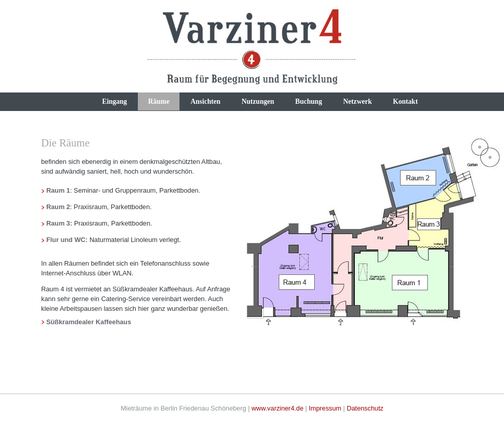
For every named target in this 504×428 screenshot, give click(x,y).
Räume (159, 101)
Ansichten (205, 101)
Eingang (115, 101)
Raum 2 (58, 207)
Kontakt (405, 101)
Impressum (325, 408)
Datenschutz (365, 408)
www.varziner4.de (277, 408)
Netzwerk (357, 101)
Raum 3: (59, 223)
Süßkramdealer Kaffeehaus (89, 322)
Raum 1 (58, 190)
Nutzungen (258, 101)
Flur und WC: (68, 240)
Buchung (309, 101)
